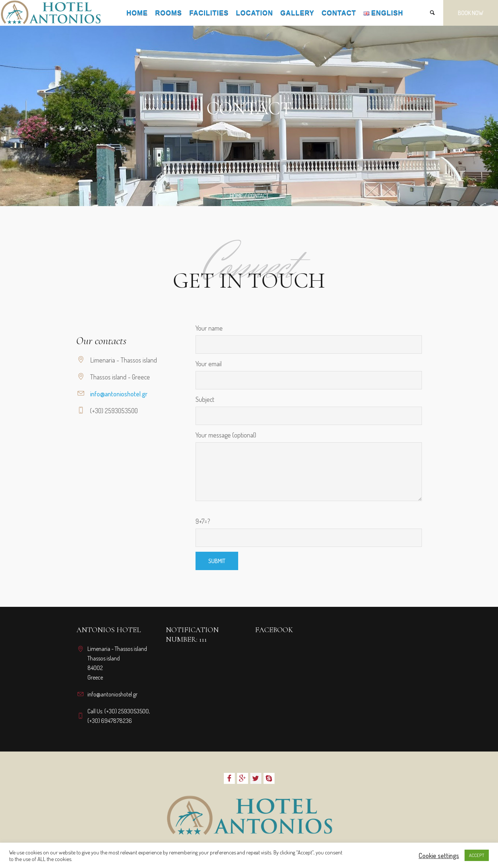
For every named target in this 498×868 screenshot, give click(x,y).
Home (236, 196)
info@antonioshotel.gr (119, 394)
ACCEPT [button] (477, 855)
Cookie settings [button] (439, 856)
